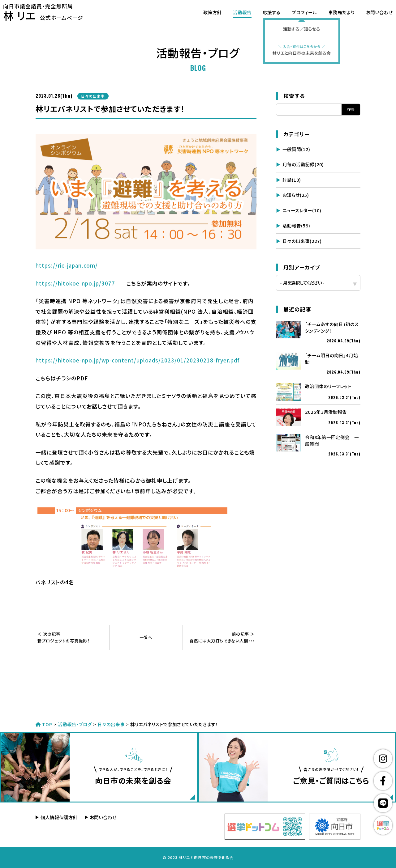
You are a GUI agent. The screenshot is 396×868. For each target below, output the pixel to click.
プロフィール (296, 12)
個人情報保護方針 (59, 817)
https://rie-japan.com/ (67, 265)
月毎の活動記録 (303, 164)
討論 (292, 180)
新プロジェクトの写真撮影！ (72, 637)
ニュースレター (302, 210)
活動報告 (234, 12)
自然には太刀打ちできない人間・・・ (220, 637)
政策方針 (204, 12)
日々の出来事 (302, 241)
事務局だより (334, 12)
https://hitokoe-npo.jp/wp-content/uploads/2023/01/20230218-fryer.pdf (138, 360)
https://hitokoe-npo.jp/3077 (78, 283)
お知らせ (296, 195)
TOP (44, 724)
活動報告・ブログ (75, 724)
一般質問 (296, 149)
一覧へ (146, 637)
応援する (264, 12)
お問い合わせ (371, 12)
